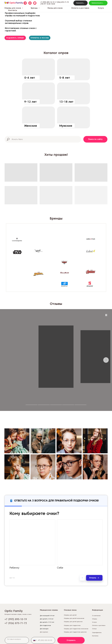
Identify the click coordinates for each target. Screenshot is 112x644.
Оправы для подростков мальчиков (76, 629)
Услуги (101, 8)
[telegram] (25, 3)
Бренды (34, 8)
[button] (80, 3)
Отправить (71, 640)
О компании (96, 616)
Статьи (94, 629)
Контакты (13, 10)
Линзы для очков (55, 8)
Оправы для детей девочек (73, 622)
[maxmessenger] (30, 3)
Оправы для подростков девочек (75, 632)
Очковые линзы (70, 610)
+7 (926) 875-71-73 (62, 2)
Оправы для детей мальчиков (74, 618)
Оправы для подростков (72, 625)
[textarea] (17, 640)
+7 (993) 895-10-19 (47, 2)
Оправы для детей (70, 615)
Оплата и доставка (80, 8)
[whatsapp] (35, 3)
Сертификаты (97, 632)
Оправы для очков (13, 8)
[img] (38, 69)
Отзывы (95, 619)
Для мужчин (44, 632)
